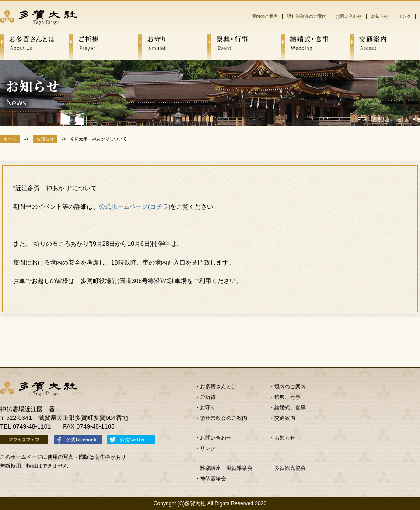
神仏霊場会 (213, 479)
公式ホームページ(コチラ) (135, 206)
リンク (404, 16)
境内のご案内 (265, 16)
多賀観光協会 (290, 468)
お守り (208, 408)
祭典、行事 (287, 397)
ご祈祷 (208, 397)
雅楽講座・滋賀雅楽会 (226, 468)
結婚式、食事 (290, 408)
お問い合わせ (349, 16)
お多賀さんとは (218, 387)
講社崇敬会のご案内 (307, 16)
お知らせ (380, 16)
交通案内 (285, 418)
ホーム (10, 139)
